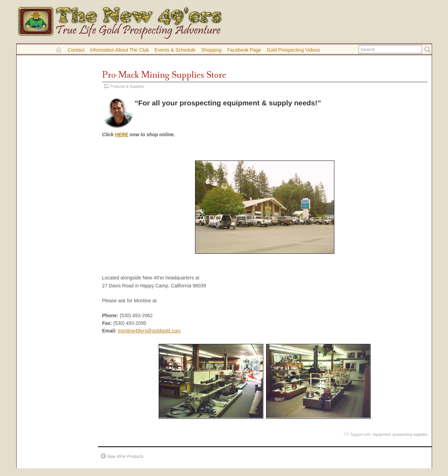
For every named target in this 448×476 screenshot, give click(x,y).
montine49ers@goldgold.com (149, 331)
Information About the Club (120, 50)
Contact (76, 50)
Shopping (211, 50)
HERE (122, 135)
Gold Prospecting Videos (293, 50)
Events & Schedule (175, 50)
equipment (382, 434)
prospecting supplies (410, 434)
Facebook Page (244, 50)
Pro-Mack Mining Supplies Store (164, 75)
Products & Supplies (127, 86)
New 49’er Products (126, 457)
